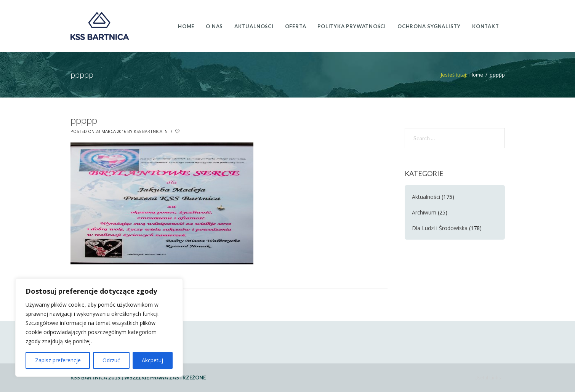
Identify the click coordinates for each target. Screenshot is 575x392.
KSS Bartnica (148, 131)
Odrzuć (111, 360)
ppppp (84, 120)
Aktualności (426, 197)
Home (476, 75)
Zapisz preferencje (58, 360)
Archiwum (424, 212)
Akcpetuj (152, 360)
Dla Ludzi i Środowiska (440, 228)
